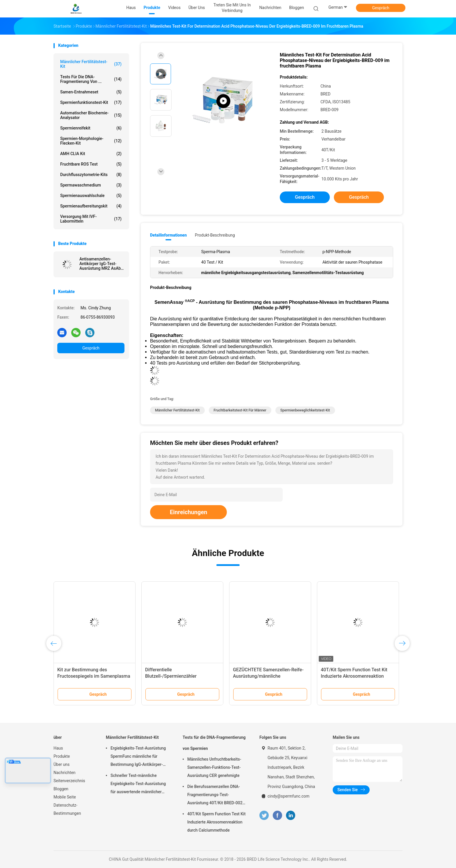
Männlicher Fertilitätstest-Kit (91, 64)
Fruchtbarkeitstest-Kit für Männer (240, 410)
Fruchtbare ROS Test (91, 164)
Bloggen (61, 789)
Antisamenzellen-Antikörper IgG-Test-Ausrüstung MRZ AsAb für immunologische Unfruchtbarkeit (100, 264)
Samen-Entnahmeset (91, 92)
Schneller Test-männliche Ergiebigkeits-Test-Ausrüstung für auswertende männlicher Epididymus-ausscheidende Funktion (138, 784)
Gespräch (381, 8)
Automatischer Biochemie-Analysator (91, 115)
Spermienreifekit (91, 128)
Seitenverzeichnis (69, 781)
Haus (58, 748)
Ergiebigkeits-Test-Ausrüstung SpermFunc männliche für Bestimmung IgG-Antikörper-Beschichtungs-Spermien (138, 757)
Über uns (62, 764)
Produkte (62, 756)
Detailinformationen (168, 235)
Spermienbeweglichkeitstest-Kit (305, 410)
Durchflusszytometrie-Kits (91, 175)
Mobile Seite (65, 797)
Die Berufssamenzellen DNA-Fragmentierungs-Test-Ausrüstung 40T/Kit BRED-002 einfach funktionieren (215, 796)
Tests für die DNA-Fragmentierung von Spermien (214, 743)
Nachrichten (65, 773)
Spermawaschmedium (91, 185)
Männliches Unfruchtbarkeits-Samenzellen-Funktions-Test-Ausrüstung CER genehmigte (214, 767)
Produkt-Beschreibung (215, 235)
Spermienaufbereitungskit (91, 206)
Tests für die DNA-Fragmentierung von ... (91, 79)
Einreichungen (188, 512)
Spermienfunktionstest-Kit (91, 102)
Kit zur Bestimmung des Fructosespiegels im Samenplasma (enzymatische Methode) (94, 676)
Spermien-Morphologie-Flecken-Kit (91, 141)
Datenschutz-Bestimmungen (67, 809)
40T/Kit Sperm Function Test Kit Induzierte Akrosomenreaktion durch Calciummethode (354, 676)
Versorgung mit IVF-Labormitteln (91, 219)
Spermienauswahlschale (91, 196)
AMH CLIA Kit (91, 154)
